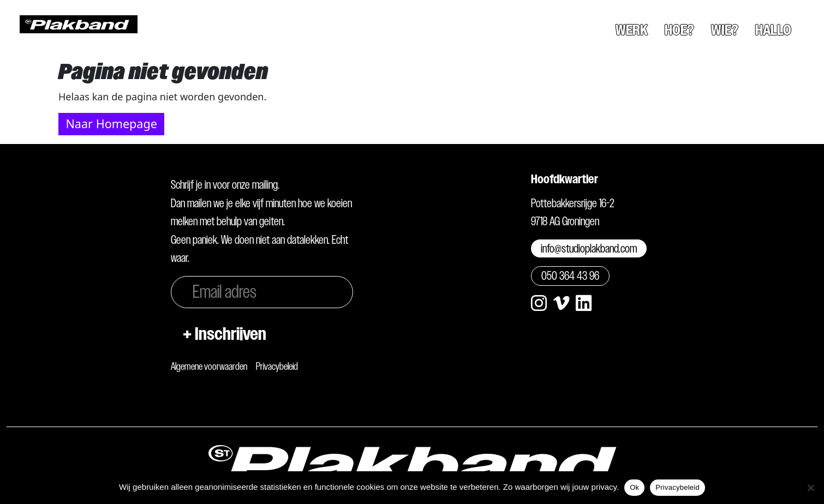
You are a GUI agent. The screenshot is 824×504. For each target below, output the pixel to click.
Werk (632, 30)
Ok (634, 487)
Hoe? (679, 30)
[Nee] (810, 488)
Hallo (773, 30)
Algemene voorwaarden (209, 366)
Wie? (725, 30)
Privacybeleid (277, 366)
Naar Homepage (111, 124)
